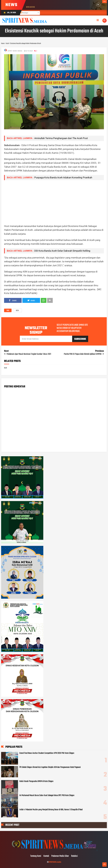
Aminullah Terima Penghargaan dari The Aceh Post (61, 138)
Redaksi (74, 856)
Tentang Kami (36, 856)
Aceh (17, 311)
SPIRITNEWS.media (55, 862)
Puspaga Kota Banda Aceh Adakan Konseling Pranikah (63, 177)
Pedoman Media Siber (60, 856)
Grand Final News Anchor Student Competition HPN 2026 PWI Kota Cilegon (47, 753)
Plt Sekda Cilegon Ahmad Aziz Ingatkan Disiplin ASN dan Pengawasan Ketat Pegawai (50, 767)
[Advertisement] (54, 202)
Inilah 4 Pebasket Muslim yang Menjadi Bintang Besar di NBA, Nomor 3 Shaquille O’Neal (51, 810)
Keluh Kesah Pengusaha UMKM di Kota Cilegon (36, 781)
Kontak (46, 856)
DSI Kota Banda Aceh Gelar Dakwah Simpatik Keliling (62, 251)
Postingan (24, 13)
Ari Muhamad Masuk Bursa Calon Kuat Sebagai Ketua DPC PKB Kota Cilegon (47, 795)
